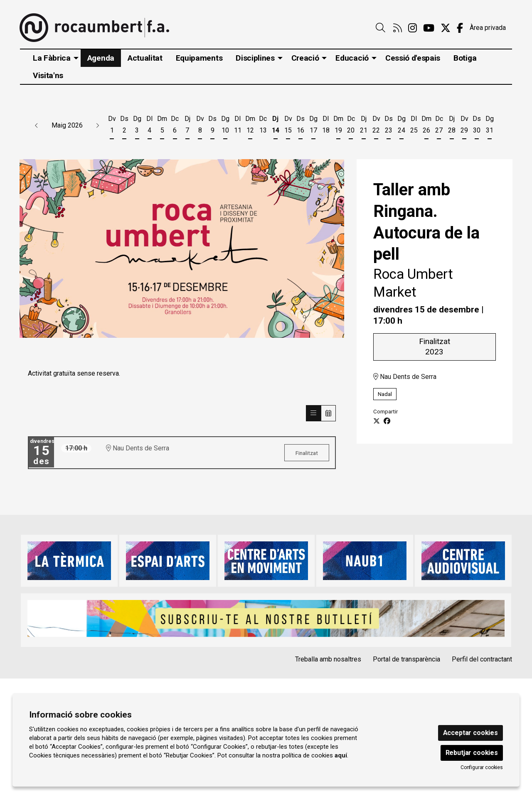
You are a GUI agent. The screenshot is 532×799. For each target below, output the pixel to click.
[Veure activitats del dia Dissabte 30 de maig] (477, 126)
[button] (37, 125)
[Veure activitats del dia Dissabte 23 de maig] (389, 126)
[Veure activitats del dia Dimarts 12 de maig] (250, 126)
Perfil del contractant (482, 659)
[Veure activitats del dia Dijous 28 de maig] (452, 126)
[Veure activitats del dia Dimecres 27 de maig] (439, 126)
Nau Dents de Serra (405, 377)
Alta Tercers (402, 704)
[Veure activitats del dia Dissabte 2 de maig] (124, 126)
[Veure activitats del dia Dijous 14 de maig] (276, 126)
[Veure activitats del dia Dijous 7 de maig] (187, 126)
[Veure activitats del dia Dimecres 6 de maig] (175, 126)
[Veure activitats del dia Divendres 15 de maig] (288, 126)
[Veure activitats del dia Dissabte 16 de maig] (300, 126)
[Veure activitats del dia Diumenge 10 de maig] (225, 126)
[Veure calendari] (328, 413)
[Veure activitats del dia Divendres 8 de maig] (200, 126)
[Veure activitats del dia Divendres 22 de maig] (376, 126)
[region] (182, 248)
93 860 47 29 (46, 727)
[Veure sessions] (313, 413)
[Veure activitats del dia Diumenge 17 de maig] (313, 126)
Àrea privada (488, 28)
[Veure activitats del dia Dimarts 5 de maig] (162, 126)
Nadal (385, 394)
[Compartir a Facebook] (387, 421)
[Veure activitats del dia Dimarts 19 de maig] (338, 126)
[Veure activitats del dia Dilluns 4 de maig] (150, 126)
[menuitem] (398, 28)
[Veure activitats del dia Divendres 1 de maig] (112, 126)
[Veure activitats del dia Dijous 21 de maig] (364, 126)
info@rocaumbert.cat (56, 739)
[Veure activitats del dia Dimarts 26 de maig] (426, 126)
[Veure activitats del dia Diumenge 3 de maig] (137, 126)
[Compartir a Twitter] (377, 421)
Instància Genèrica (346, 704)
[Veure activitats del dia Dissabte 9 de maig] (212, 126)
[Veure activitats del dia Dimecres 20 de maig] (351, 126)
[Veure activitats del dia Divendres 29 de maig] (464, 126)
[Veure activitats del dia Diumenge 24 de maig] (401, 126)
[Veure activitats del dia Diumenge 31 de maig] (489, 126)
